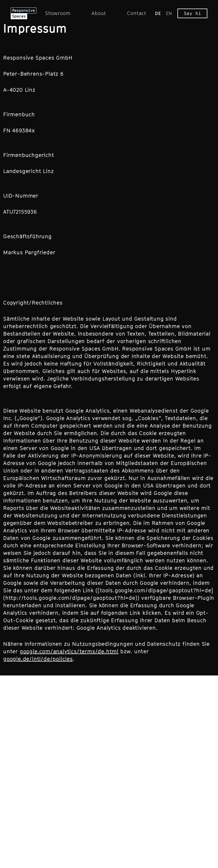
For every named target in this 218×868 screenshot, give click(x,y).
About (99, 13)
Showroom (58, 13)
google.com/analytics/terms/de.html (69, 651)
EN (169, 13)
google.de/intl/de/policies (38, 659)
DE (158, 13)
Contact (137, 13)
